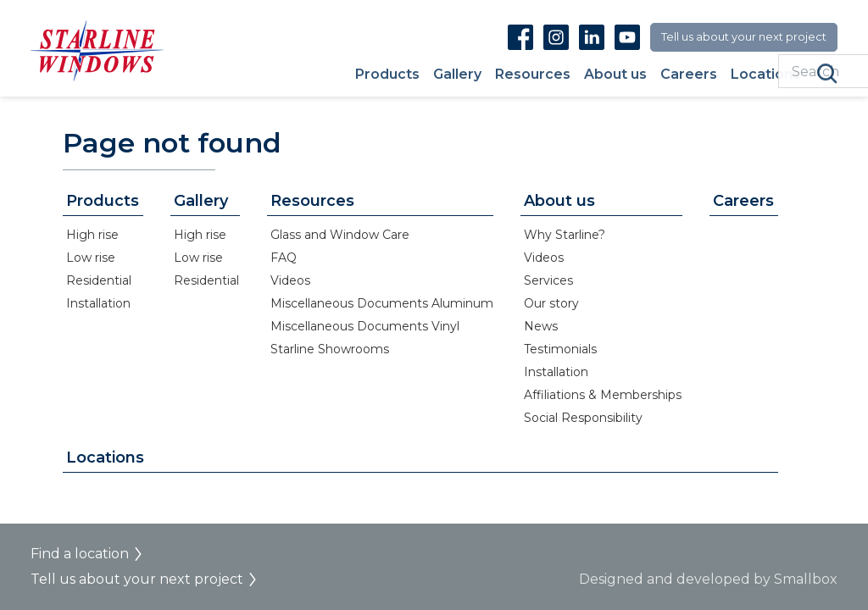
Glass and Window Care (340, 235)
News (541, 326)
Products (387, 75)
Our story (551, 303)
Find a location (80, 554)
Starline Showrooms (330, 349)
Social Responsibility (583, 418)
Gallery (457, 75)
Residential (99, 280)
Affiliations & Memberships (603, 395)
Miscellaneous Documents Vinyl (365, 326)
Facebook (520, 37)
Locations (765, 75)
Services (548, 280)
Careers (689, 75)
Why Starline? (565, 235)
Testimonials (560, 349)
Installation (98, 303)
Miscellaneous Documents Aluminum (382, 303)
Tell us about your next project (744, 36)
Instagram (556, 37)
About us (615, 75)
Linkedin (592, 37)
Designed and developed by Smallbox (708, 579)
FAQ (284, 258)
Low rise (91, 258)
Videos (290, 280)
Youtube (627, 37)
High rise (92, 235)
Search (827, 74)
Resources (533, 75)
